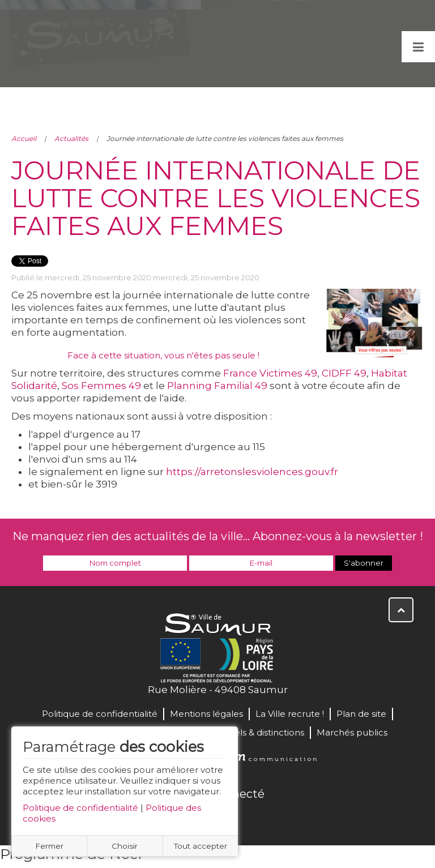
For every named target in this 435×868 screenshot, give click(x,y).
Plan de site (361, 714)
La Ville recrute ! (290, 714)
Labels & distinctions (261, 732)
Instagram (255, 818)
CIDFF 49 (344, 373)
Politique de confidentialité (80, 808)
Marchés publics (352, 732)
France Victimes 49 (270, 373)
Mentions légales (206, 714)
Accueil (24, 138)
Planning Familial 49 (217, 386)
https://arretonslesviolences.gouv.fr (252, 472)
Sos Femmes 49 (101, 386)
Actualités (71, 138)
